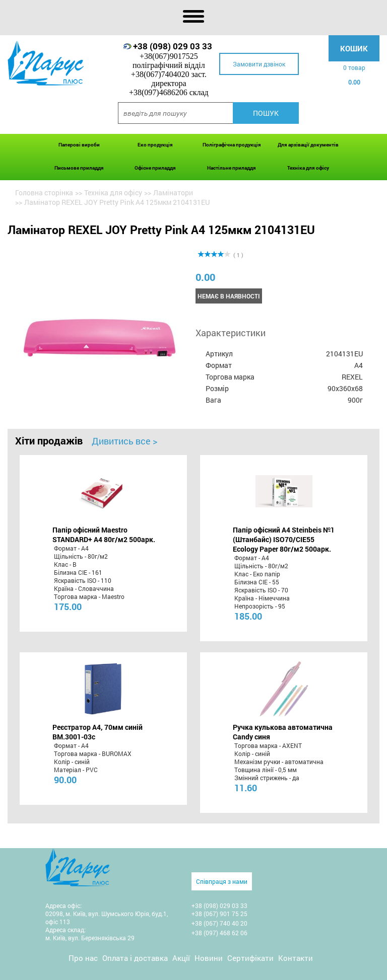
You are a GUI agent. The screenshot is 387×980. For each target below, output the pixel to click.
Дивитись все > (124, 441)
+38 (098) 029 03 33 (173, 46)
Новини (209, 958)
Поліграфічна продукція (232, 145)
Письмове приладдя (79, 168)
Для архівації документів (308, 145)
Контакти (296, 958)
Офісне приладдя (155, 168)
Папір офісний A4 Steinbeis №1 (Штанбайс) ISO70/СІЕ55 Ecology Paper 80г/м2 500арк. (284, 539)
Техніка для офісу (308, 168)
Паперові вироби (79, 145)
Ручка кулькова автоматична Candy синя (283, 732)
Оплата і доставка (135, 958)
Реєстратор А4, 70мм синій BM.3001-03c (98, 732)
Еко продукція (155, 145)
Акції (181, 958)
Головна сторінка (44, 193)
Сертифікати (250, 958)
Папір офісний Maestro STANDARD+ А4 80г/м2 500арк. (104, 535)
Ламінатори (173, 193)
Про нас (83, 958)
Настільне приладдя (232, 168)
